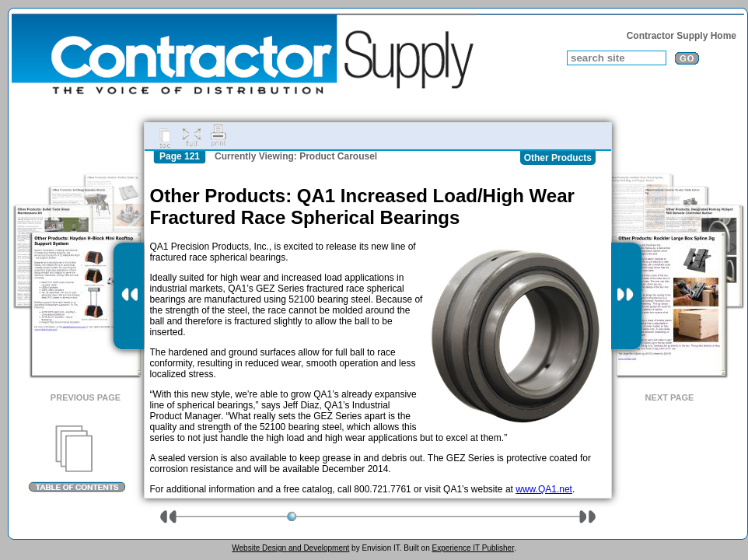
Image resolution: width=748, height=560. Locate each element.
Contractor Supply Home (682, 36)
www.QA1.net (544, 489)
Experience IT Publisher (472, 548)
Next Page (670, 397)
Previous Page (86, 397)
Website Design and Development (290, 548)
